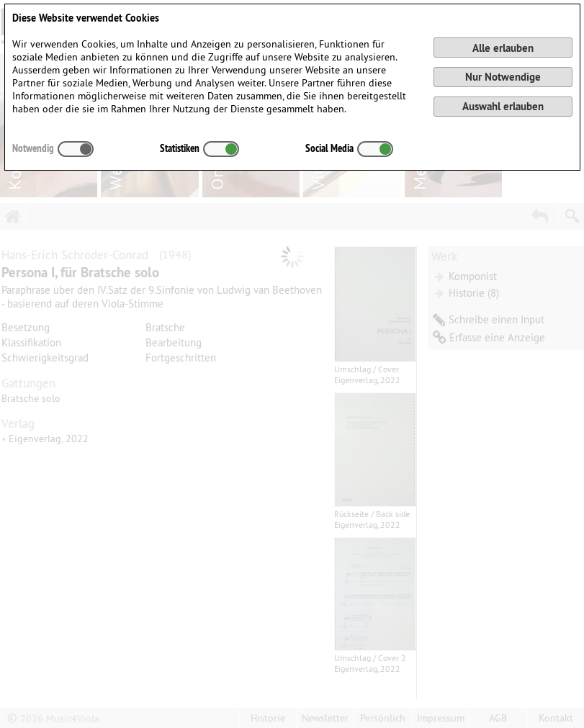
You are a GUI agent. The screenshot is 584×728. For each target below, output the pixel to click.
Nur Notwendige (503, 77)
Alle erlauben (503, 48)
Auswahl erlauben (503, 106)
